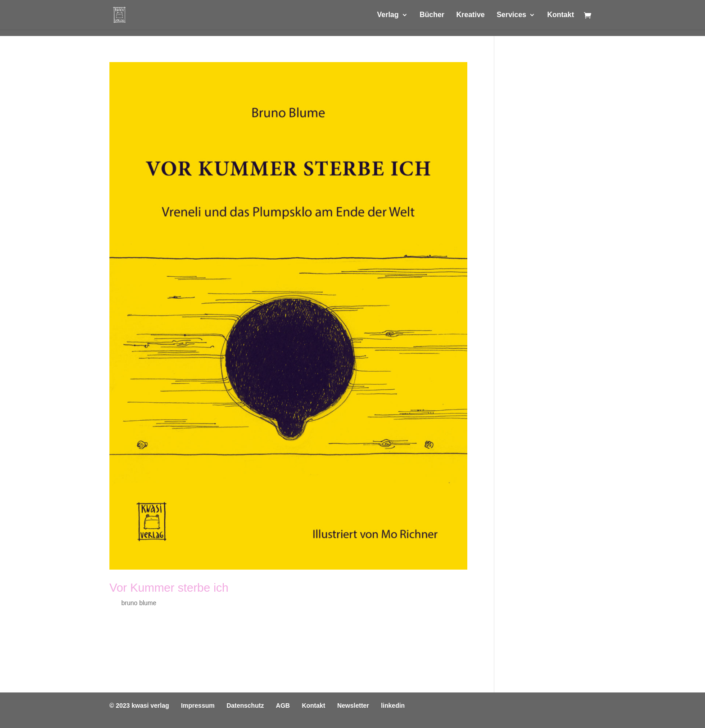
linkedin (393, 706)
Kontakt (560, 15)
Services (511, 15)
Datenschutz (245, 706)
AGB (283, 706)
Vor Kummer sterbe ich (169, 588)
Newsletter (353, 706)
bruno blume (139, 603)
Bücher (432, 15)
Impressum (198, 706)
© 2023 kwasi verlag (139, 706)
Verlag (388, 15)
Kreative (471, 15)
